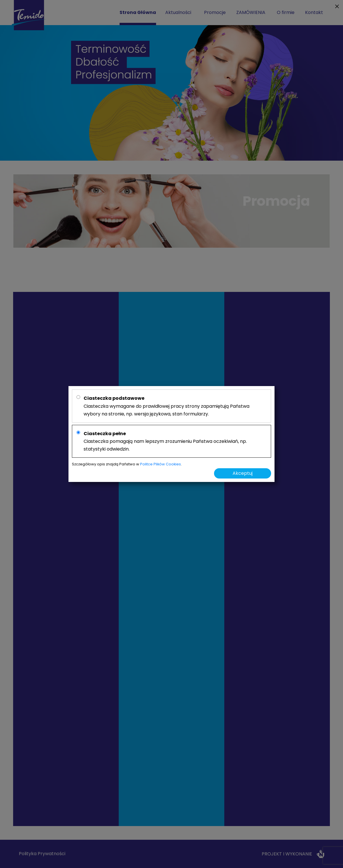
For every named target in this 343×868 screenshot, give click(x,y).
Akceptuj (243, 473)
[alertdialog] (172, 434)
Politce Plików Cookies (161, 464)
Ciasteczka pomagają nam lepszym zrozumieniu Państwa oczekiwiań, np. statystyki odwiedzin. (165, 441)
